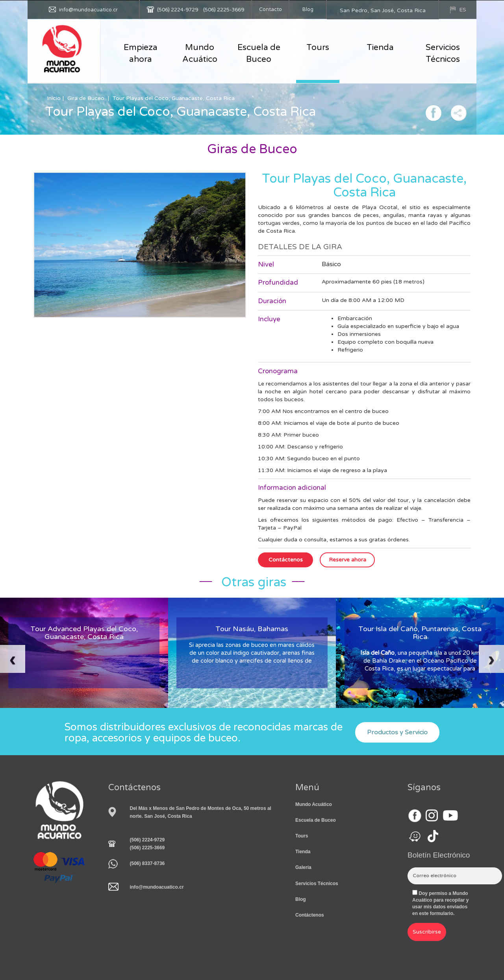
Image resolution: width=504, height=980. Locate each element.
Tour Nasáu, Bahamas (252, 629)
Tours (318, 47)
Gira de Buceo (86, 98)
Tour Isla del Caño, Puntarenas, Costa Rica (420, 633)
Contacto (271, 9)
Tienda (380, 47)
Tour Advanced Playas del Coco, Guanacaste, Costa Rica (84, 633)
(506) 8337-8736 (147, 863)
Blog (308, 9)
